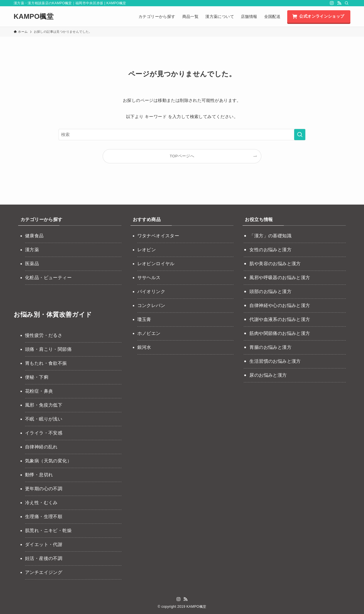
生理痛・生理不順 (44, 517)
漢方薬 (32, 250)
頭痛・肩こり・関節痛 (48, 349)
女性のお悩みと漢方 (270, 250)
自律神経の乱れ (41, 447)
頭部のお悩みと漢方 (270, 291)
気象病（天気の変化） (48, 461)
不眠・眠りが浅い (44, 419)
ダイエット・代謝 (44, 544)
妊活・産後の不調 (44, 558)
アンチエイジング (44, 572)
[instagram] (332, 3)
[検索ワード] (182, 135)
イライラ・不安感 (44, 433)
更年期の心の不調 (44, 489)
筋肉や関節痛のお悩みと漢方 (280, 333)
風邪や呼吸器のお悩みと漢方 (280, 278)
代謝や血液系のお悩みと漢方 (280, 319)
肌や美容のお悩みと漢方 (275, 264)
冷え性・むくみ (41, 503)
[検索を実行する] (300, 135)
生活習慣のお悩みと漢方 (275, 361)
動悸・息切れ (39, 475)
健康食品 (34, 236)
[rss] (339, 3)
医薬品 (32, 264)
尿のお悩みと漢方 (268, 375)
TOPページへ (182, 156)
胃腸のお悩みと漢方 (270, 347)
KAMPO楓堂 (34, 17)
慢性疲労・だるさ (44, 335)
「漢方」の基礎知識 (270, 236)
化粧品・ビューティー (48, 278)
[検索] (347, 3)
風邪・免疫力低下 (44, 405)
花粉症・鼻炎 (39, 391)
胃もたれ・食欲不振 (46, 363)
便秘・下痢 (37, 377)
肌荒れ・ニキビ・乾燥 (48, 530)
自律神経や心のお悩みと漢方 (280, 305)
